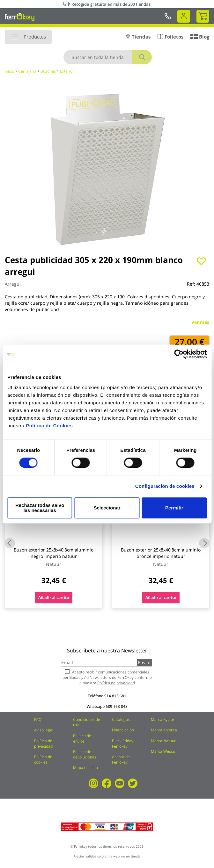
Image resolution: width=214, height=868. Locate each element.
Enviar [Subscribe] (144, 662)
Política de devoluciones (85, 754)
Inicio (9, 71)
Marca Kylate (162, 719)
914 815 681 (115, 696)
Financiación (123, 730)
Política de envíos (82, 738)
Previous (10, 543)
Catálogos (121, 719)
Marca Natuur (163, 741)
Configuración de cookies (165, 489)
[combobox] (108, 57)
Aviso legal (44, 730)
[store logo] (20, 17)
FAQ (38, 719)
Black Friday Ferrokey (123, 743)
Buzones (48, 71)
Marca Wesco (163, 751)
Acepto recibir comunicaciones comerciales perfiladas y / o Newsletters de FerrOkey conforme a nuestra (107, 677)
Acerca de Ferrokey (121, 759)
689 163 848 (117, 706)
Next (204, 543)
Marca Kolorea (164, 730)
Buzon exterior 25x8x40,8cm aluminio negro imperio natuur (54, 553)
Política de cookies (43, 759)
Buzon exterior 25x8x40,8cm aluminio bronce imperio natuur (161, 553)
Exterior (67, 71)
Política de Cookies (49, 428)
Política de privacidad (43, 743)
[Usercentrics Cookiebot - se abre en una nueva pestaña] (179, 357)
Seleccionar (106, 508)
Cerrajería (27, 71)
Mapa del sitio (85, 768)
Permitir (174, 508)
